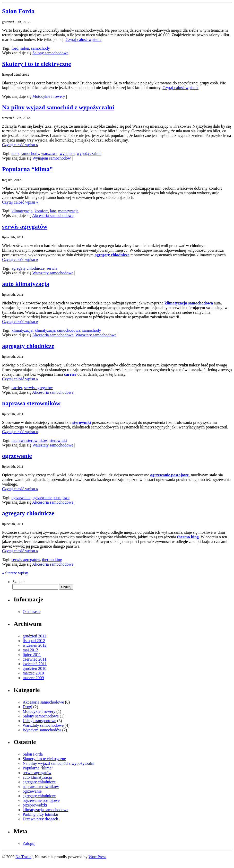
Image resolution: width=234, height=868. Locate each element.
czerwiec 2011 (34, 659)
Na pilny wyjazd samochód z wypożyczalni (58, 107)
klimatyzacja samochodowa (189, 303)
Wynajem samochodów (51, 158)
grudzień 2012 (34, 636)
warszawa (49, 154)
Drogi (27, 707)
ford (15, 48)
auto (15, 154)
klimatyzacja (22, 330)
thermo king (188, 537)
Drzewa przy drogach (40, 819)
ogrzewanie (17, 456)
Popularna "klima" (38, 768)
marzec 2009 (33, 678)
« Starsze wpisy (15, 573)
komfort (41, 211)
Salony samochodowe (50, 53)
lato (53, 211)
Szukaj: (19, 582)
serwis (52, 268)
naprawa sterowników (31, 403)
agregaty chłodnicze (112, 255)
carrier (70, 374)
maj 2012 (30, 650)
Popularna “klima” (27, 169)
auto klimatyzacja (26, 284)
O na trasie (32, 612)
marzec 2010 (33, 673)
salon (25, 48)
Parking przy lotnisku (40, 814)
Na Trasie (23, 857)
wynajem (67, 154)
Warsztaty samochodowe (53, 273)
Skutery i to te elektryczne (37, 64)
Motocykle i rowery (49, 96)
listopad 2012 (34, 641)
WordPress (97, 857)
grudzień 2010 (34, 668)
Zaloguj (29, 843)
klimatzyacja (22, 211)
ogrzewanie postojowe (169, 475)
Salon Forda (18, 11)
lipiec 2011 (32, 655)
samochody (41, 48)
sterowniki (82, 422)
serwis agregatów (25, 226)
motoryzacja (68, 211)
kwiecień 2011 (35, 664)
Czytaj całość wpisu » (83, 40)
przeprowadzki (35, 805)
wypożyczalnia (89, 154)
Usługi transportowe (39, 721)
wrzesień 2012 (35, 645)
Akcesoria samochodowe (53, 216)
